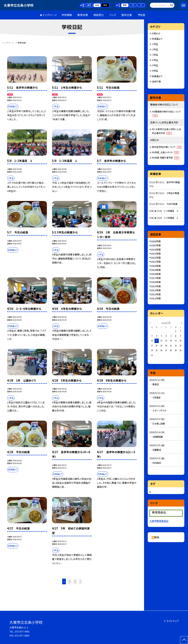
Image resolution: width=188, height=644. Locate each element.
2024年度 (156, 250)
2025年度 (156, 245)
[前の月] (150, 323)
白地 (97, 5)
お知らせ (156, 33)
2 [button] (70, 581)
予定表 (141, 15)
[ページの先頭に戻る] (184, 640)
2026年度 (156, 241)
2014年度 (156, 290)
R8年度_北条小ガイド (165, 152)
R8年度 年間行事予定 (166, 158)
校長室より (157, 39)
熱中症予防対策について (167, 147)
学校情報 (67, 15)
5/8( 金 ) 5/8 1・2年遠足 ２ (164, 211)
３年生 (155, 55)
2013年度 (156, 294)
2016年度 (156, 282)
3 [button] (75, 581)
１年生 (155, 44)
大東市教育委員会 (159, 521)
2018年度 (156, 274)
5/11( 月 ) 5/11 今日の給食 (163, 204)
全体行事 (156, 81)
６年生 (155, 71)
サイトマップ (172, 621)
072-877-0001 (22, 631)
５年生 (155, 65)
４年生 (155, 60)
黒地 (105, 5)
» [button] (81, 581)
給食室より (157, 76)
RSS (157, 537)
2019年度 (156, 270)
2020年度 (156, 266)
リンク (113, 15)
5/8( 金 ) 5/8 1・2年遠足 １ (164, 218)
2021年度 (156, 262)
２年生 (155, 49)
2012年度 (156, 298)
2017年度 (156, 278)
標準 (125, 5)
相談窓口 (99, 15)
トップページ (50, 15)
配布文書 (127, 15)
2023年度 (156, 254)
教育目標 (83, 15)
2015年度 (156, 286)
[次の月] (182, 323)
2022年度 (156, 258)
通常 (89, 5)
